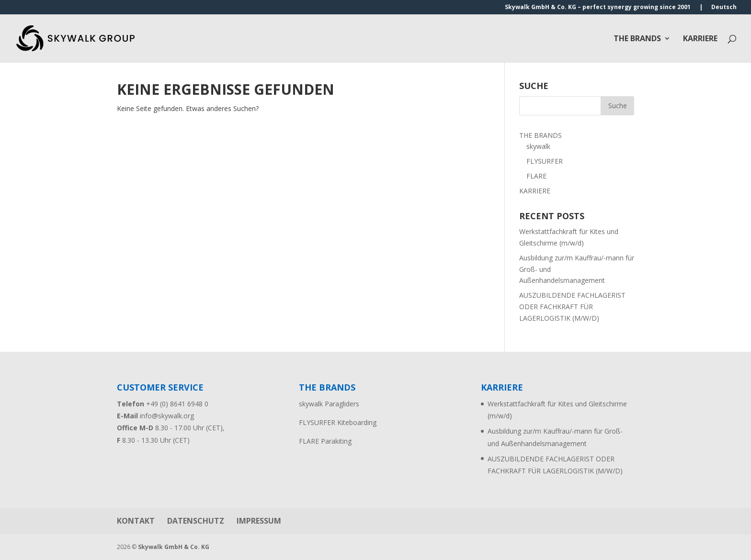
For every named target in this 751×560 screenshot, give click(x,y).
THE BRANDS (637, 39)
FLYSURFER (545, 161)
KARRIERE (700, 39)
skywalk (538, 146)
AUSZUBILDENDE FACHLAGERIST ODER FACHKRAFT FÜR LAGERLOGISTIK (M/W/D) (572, 307)
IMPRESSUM (259, 521)
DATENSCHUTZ (196, 521)
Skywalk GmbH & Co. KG (174, 547)
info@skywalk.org (167, 416)
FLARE (536, 176)
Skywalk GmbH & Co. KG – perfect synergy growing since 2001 (598, 8)
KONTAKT (136, 521)
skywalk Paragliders (329, 404)
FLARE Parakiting (325, 441)
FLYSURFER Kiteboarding (338, 422)
